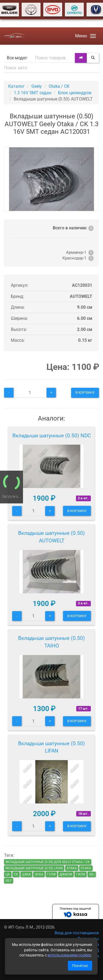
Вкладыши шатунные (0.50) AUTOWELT (51, 537)
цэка (26, 874)
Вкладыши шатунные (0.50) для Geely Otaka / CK (48, 862)
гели (51, 874)
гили (81, 874)
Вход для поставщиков (77, 933)
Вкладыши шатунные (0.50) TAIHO (51, 642)
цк (8, 874)
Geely (37, 86)
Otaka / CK (59, 86)
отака (86, 868)
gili (92, 874)
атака (72, 868)
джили (66, 874)
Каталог (16, 86)
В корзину (85, 393)
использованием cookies (69, 955)
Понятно (80, 966)
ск (16, 874)
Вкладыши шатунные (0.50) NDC (52, 436)
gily (9, 881)
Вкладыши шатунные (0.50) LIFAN (51, 747)
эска (39, 874)
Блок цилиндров (75, 93)
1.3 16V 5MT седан (33, 93)
